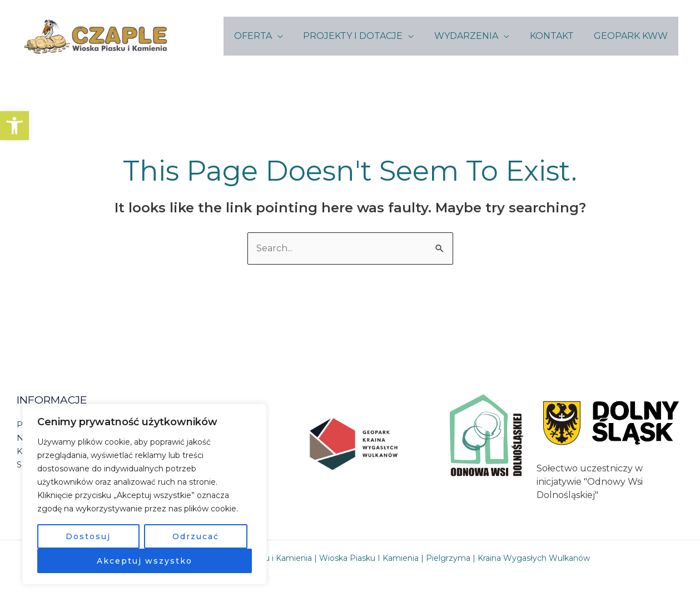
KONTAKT (556, 36)
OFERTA (265, 36)
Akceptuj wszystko (145, 561)
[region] (145, 494)
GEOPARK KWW (632, 36)
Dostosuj (88, 536)
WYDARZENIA (473, 36)
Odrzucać (196, 536)
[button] (14, 126)
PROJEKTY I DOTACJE (362, 36)
